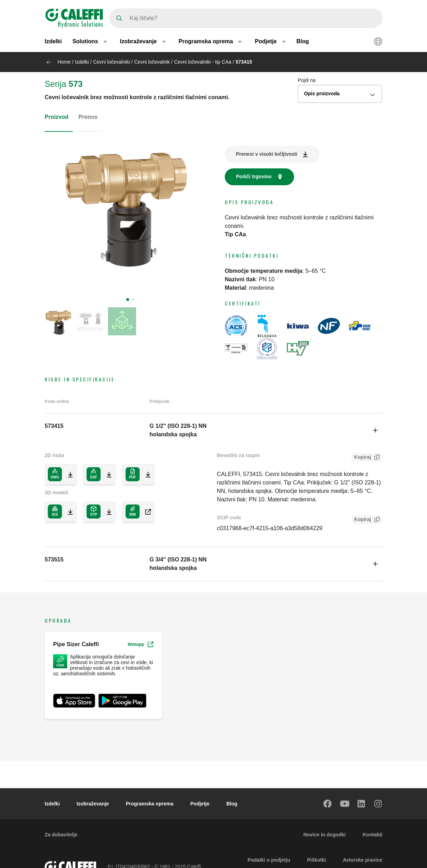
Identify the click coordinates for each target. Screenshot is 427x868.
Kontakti (372, 835)
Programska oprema (150, 804)
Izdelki (53, 41)
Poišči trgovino (254, 176)
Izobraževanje (93, 804)
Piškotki (317, 860)
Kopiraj (361, 458)
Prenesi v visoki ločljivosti (267, 154)
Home (64, 62)
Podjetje (200, 804)
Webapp (140, 644)
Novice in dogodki (324, 835)
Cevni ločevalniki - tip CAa (203, 62)
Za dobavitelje (61, 835)
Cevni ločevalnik (152, 62)
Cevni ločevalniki (111, 62)
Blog (303, 41)
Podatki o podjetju (269, 860)
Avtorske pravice (363, 860)
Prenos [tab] (88, 117)
